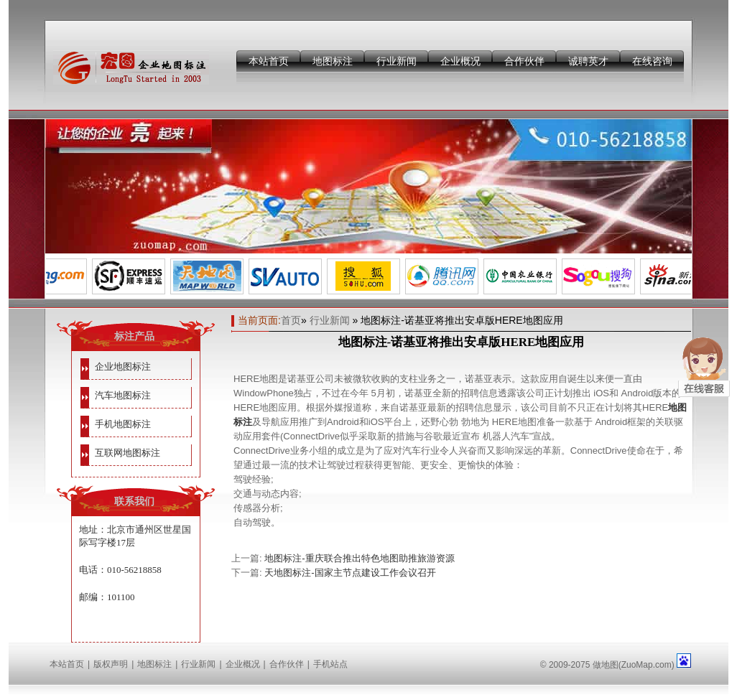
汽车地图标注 (123, 395)
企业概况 (460, 61)
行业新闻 (397, 61)
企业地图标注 (123, 367)
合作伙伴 (524, 61)
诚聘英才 (588, 61)
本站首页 (269, 61)
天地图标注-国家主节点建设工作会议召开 (350, 573)
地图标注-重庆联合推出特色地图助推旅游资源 (359, 558)
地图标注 (333, 61)
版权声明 (111, 664)
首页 (291, 320)
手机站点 (330, 664)
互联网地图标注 (128, 453)
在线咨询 (652, 61)
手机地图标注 (123, 424)
